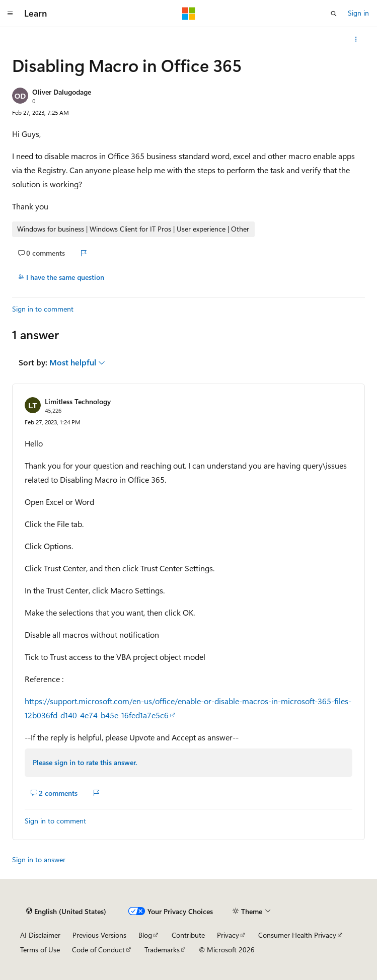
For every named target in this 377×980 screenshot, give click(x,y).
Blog (145, 935)
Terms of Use (40, 950)
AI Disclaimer (40, 935)
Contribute (188, 935)
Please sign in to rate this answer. (85, 762)
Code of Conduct (98, 950)
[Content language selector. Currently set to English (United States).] (66, 912)
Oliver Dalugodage (62, 92)
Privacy (228, 935)
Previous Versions (99, 935)
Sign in (358, 13)
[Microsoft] (189, 14)
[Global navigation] (10, 14)
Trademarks (162, 950)
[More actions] (356, 39)
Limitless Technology (78, 401)
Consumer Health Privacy (297, 935)
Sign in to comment (43, 309)
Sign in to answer (39, 859)
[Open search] (334, 14)
